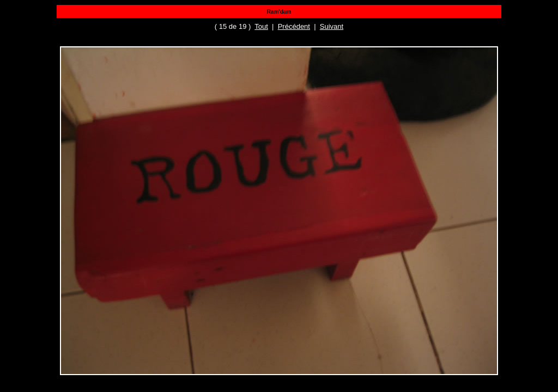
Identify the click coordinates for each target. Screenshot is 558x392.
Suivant (332, 26)
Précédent (294, 26)
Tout (261, 26)
